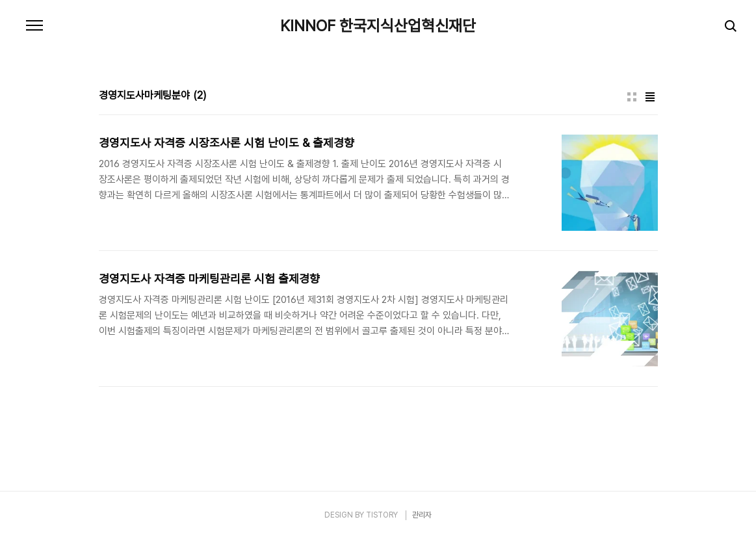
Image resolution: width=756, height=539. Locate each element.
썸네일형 (632, 97)
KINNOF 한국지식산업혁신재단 (378, 26)
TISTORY (382, 515)
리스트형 (650, 97)
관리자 (422, 515)
